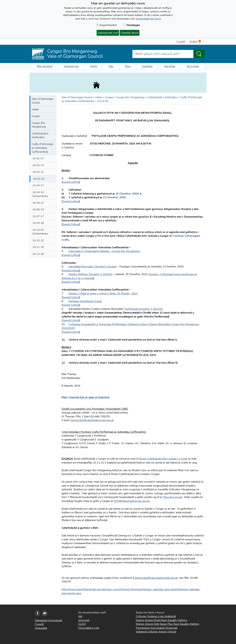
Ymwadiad (41, 628)
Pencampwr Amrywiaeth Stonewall (157, 628)
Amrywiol (84, 620)
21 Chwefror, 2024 (114, 197)
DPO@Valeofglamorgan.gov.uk (132, 501)
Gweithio (147, 66)
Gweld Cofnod (71, 182)
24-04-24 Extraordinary (40, 194)
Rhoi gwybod (45, 66)
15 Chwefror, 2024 (127, 194)
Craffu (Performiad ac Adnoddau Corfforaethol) (42, 148)
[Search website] (163, 54)
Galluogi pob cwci (108, 33)
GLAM (82, 624)
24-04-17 (38, 185)
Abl (80, 616)
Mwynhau (170, 66)
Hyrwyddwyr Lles (89, 628)
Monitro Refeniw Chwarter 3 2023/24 (90, 274)
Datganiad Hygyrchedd (48, 620)
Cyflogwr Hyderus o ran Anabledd (156, 616)
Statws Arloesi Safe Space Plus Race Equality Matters (167, 624)
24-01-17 (38, 158)
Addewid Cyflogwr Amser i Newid (156, 632)
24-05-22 (38, 203)
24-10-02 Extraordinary (40, 232)
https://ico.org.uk (172, 497)
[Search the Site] (199, 54)
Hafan (35, 109)
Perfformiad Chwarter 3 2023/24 (143, 309)
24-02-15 (38, 165)
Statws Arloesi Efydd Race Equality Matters (161, 620)
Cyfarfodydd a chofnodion (40, 136)
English (195, 41)
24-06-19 (38, 210)
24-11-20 (38, 247)
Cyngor (36, 116)
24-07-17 (38, 216)
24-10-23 (38, 240)
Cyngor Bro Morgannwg (39, 125)
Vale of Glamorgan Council (42, 101)
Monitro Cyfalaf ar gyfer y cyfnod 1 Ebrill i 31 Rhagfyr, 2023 (103, 294)
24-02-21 (38, 172)
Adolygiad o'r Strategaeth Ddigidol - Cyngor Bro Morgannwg (104, 251)
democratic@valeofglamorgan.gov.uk (92, 420)
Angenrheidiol (107, 25)
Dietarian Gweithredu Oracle (85, 301)
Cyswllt (181, 41)
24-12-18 (38, 254)
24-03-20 (39, 179)
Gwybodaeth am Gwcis (148, 19)
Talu (111, 66)
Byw (128, 66)
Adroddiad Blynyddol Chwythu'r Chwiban (93, 267)
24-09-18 (38, 223)
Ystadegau (132, 25)
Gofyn (94, 66)
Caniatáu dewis (130, 33)
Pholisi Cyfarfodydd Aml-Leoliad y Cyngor (163, 459)
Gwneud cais (71, 66)
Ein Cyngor (193, 66)
